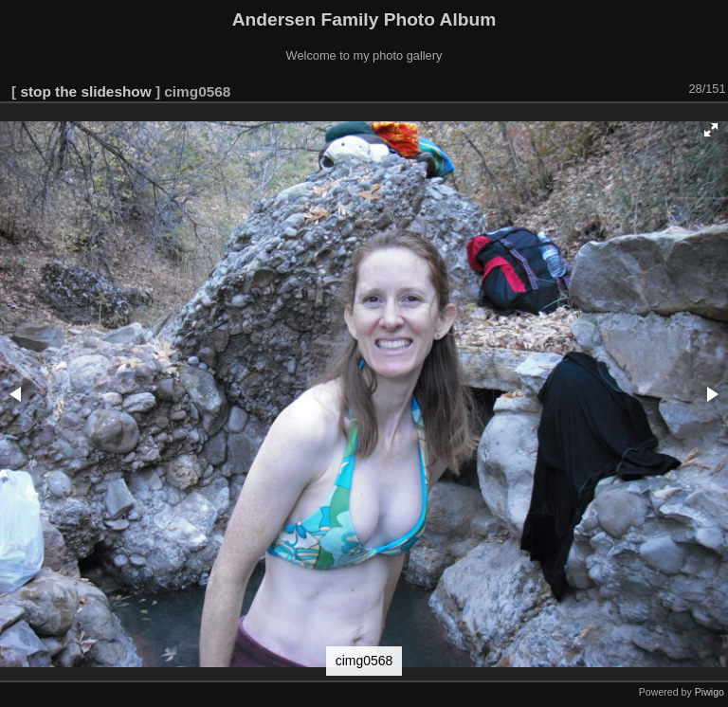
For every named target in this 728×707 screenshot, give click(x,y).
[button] (711, 130)
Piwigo (710, 692)
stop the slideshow (85, 91)
